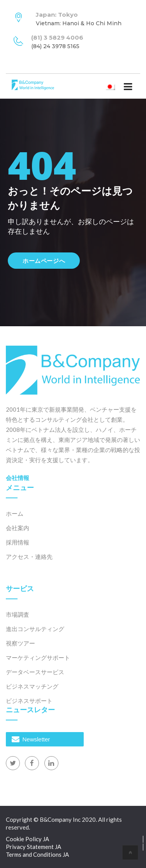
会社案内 (18, 528)
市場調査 (18, 614)
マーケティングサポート (38, 658)
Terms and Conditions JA (37, 854)
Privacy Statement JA (33, 847)
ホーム (15, 513)
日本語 (112, 86)
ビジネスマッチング (32, 686)
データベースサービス (35, 672)
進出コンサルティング (35, 629)
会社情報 (18, 478)
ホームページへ (44, 261)
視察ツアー (20, 643)
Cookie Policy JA (27, 839)
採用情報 (18, 542)
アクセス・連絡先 (29, 557)
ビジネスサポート (29, 701)
